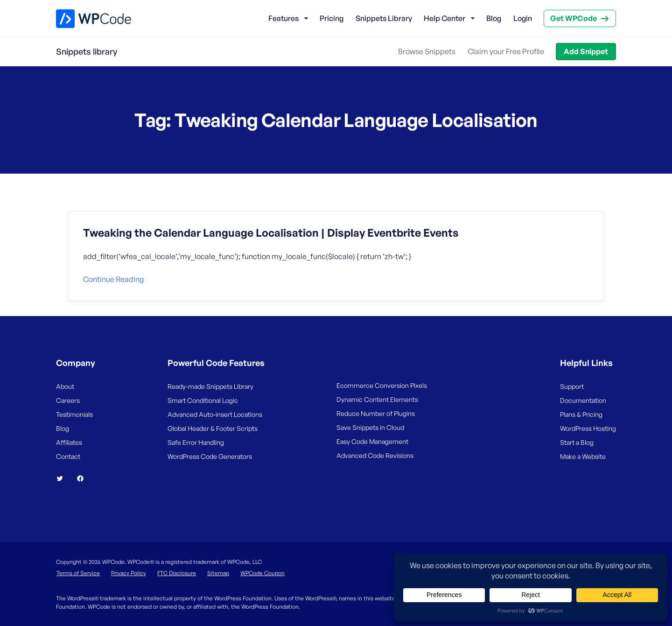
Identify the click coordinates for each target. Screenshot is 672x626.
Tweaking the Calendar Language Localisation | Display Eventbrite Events (271, 233)
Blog (494, 18)
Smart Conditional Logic (203, 400)
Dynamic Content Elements (377, 399)
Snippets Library (384, 18)
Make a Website (583, 456)
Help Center (444, 18)
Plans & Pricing (581, 414)
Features (283, 18)
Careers (68, 400)
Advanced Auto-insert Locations (215, 414)
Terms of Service (78, 573)
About (65, 386)
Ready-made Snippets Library (210, 386)
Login (523, 18)
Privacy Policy (129, 573)
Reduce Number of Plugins (376, 413)
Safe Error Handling (196, 442)
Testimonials (74, 414)
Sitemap (218, 573)
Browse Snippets (427, 51)
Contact (68, 456)
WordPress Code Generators (210, 456)
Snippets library (87, 51)
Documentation (583, 400)
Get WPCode (574, 18)
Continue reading (113, 279)
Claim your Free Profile (506, 51)
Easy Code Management (372, 441)
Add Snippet (586, 51)
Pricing (332, 18)
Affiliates (69, 442)
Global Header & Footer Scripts (213, 428)
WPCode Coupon (262, 573)
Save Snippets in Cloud (370, 427)
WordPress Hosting (588, 428)
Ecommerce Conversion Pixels (382, 385)
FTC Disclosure (177, 573)
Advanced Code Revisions (375, 455)
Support (572, 386)
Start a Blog (577, 442)
